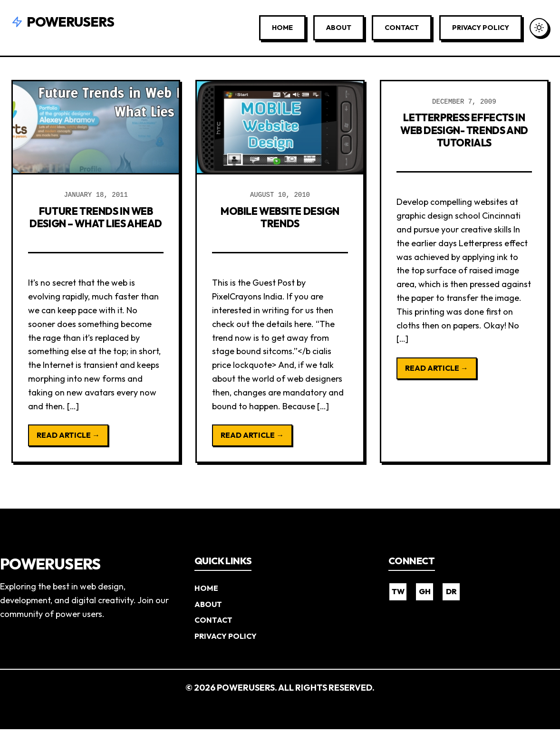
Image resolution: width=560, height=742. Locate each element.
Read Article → (68, 448)
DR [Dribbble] (451, 604)
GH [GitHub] (425, 604)
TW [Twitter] (398, 604)
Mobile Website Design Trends (280, 217)
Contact (402, 28)
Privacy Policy (481, 28)
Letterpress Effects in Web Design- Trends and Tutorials (464, 136)
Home (282, 28)
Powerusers (63, 22)
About (339, 28)
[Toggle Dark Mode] (539, 28)
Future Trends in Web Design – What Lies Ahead (96, 223)
